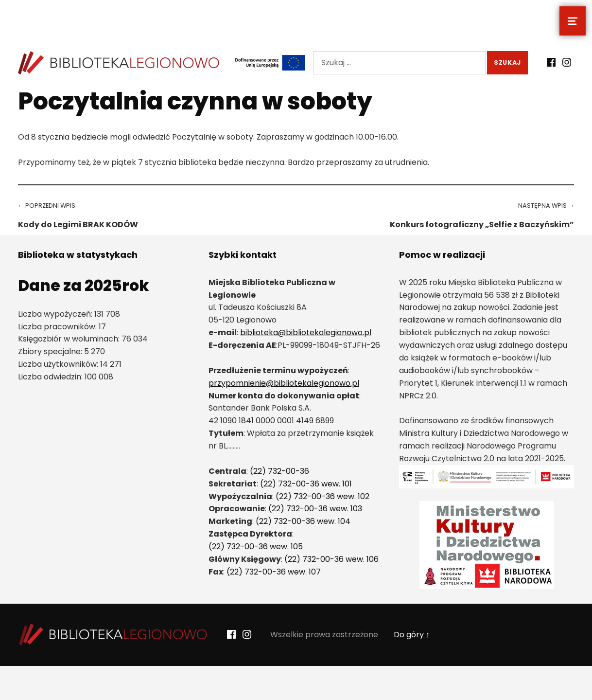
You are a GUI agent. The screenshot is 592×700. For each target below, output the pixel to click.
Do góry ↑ (412, 635)
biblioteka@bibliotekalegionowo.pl (306, 332)
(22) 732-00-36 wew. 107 (274, 572)
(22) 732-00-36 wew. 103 (315, 509)
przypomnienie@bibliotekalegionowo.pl (284, 383)
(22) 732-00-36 (279, 471)
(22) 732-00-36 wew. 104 (303, 521)
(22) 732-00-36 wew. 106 (331, 559)
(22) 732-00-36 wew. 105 (256, 547)
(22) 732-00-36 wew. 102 (322, 496)
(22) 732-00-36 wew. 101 (306, 484)
